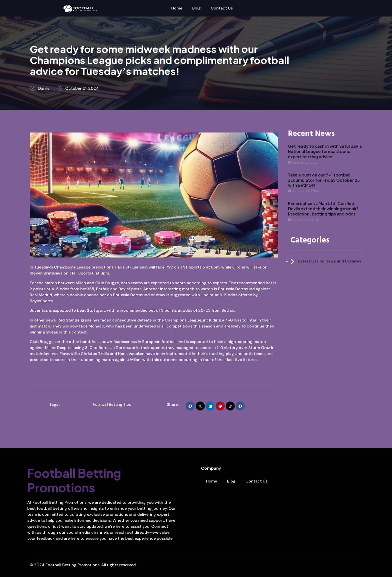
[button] (190, 406)
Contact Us (222, 8)
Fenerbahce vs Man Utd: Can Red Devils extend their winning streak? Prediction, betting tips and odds (323, 209)
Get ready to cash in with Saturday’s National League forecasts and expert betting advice (325, 151)
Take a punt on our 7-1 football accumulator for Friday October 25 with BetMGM (324, 180)
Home (177, 8)
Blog (196, 8)
